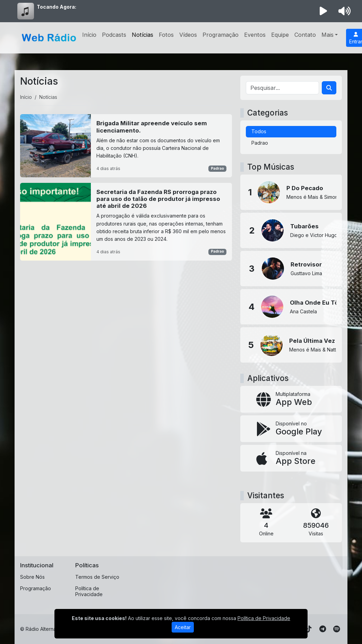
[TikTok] (309, 629)
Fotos (166, 35)
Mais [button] (327, 35)
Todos (259, 131)
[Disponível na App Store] (291, 458)
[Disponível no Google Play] (291, 429)
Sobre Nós (32, 577)
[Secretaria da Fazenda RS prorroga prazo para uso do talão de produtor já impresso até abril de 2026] (126, 222)
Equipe (280, 35)
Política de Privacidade (89, 591)
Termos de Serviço (97, 577)
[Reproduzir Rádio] (324, 11)
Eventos (255, 35)
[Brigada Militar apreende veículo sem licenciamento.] (126, 146)
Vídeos (188, 35)
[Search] (329, 88)
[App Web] (291, 399)
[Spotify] (337, 629)
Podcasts (114, 35)
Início (89, 35)
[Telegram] (323, 629)
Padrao (217, 168)
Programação (221, 35)
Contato (305, 35)
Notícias (143, 35)
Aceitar (183, 627)
